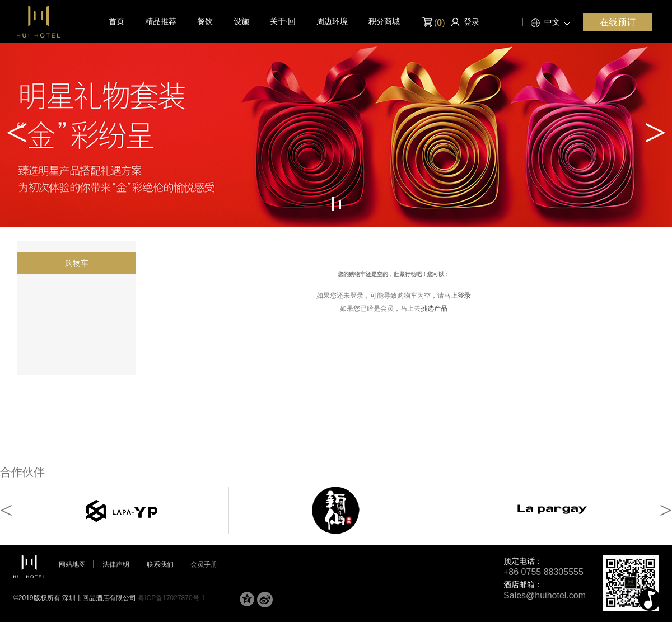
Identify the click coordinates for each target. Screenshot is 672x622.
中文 (552, 22)
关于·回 (283, 21)
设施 (241, 21)
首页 (116, 21)
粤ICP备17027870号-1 (171, 598)
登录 (472, 22)
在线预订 (618, 22)
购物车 (77, 263)
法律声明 (116, 564)
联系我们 (160, 564)
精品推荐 (161, 21)
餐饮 (205, 21)
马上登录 (458, 296)
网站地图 (72, 564)
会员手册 (204, 564)
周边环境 (332, 21)
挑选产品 (434, 308)
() (433, 23)
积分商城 (384, 21)
